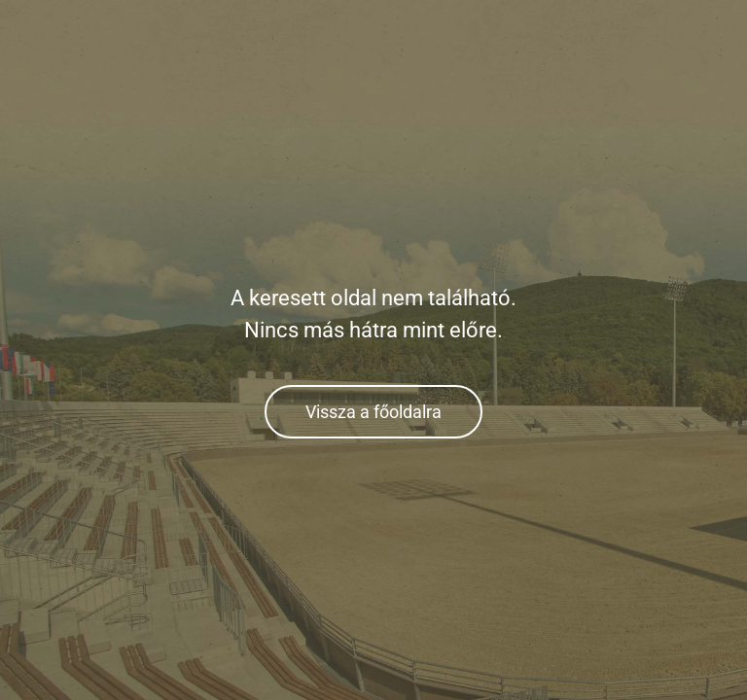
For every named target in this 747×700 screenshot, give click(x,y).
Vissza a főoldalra (373, 412)
